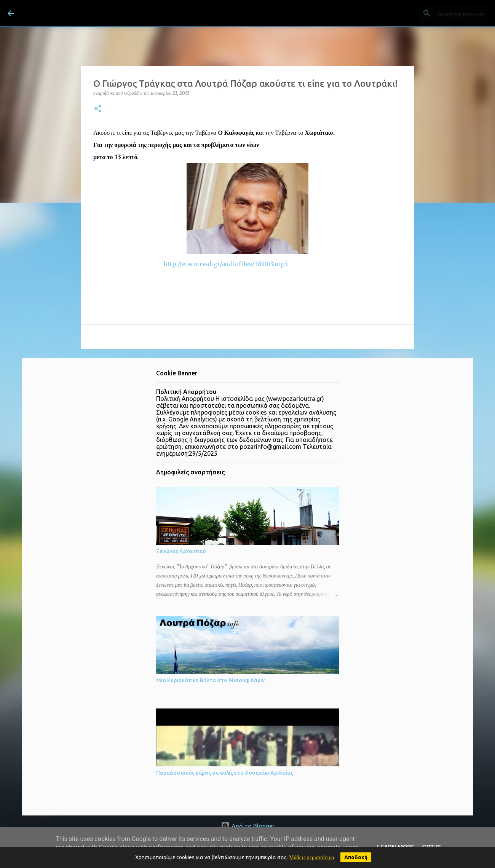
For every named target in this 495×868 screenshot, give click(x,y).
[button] (98, 109)
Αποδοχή (356, 857)
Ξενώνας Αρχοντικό (181, 551)
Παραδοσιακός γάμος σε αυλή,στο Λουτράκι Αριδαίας (225, 773)
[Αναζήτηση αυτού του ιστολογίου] (449, 13)
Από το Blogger (248, 826)
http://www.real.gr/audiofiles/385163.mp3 (191, 264)
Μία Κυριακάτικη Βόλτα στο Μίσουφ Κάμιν (210, 680)
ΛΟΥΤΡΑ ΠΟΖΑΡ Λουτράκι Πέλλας (112, 13)
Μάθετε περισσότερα (312, 857)
